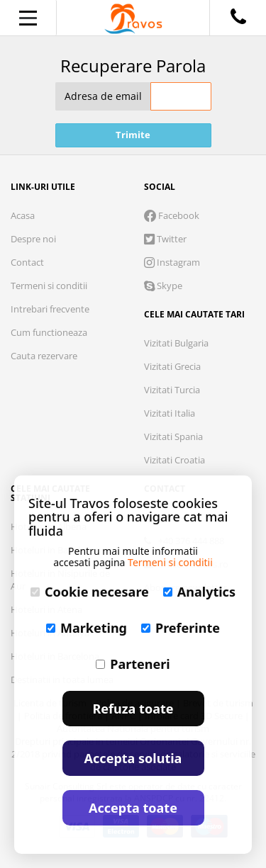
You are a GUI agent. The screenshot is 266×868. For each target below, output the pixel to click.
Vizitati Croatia (174, 460)
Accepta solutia (133, 758)
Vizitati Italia (170, 413)
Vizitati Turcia (172, 390)
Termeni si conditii (49, 286)
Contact (27, 262)
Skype (163, 286)
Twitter (165, 239)
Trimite (133, 135)
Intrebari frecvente (50, 309)
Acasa (23, 215)
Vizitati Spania (173, 436)
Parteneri (133, 664)
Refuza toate (133, 709)
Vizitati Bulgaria (176, 343)
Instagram (172, 262)
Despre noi (33, 239)
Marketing (87, 628)
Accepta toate (133, 808)
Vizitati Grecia (172, 366)
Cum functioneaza (49, 332)
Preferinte (181, 628)
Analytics (199, 592)
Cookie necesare (90, 592)
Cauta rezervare (44, 356)
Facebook (172, 215)
